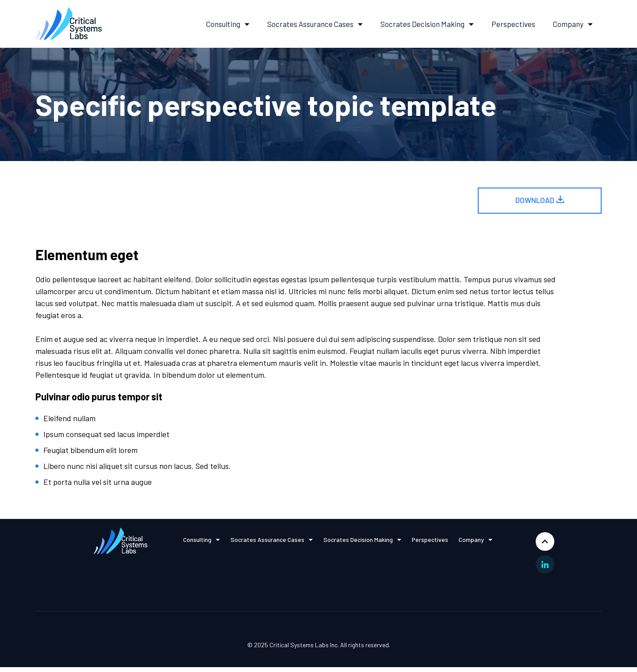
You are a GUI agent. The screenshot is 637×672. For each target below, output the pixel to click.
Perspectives (513, 24)
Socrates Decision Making (427, 24)
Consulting (228, 24)
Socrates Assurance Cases (315, 24)
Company (573, 24)
